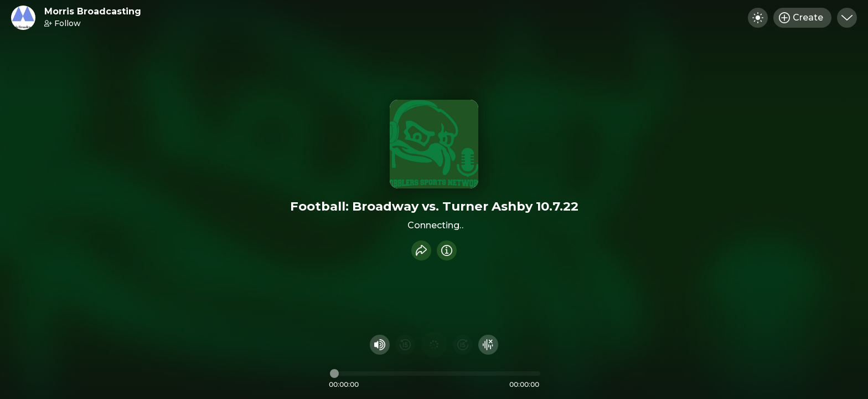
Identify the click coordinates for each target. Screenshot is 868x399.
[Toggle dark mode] (758, 18)
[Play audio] (434, 345)
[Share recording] (421, 250)
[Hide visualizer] (488, 345)
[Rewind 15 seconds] (405, 345)
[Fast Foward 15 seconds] (463, 345)
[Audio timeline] (435, 374)
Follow (63, 23)
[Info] (447, 250)
